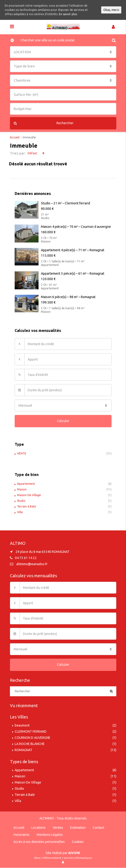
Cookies (78, 842)
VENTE (22, 453)
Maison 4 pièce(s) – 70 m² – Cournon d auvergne (76, 227)
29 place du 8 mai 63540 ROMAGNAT (43, 552)
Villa (20, 512)
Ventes (58, 828)
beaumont (22, 725)
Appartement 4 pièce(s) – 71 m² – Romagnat (73, 250)
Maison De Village (29, 495)
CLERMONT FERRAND (31, 731)
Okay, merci (111, 10)
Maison (22, 489)
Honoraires (22, 835)
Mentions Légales (50, 835)
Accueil (19, 828)
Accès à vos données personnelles (39, 842)
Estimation (78, 828)
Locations (39, 828)
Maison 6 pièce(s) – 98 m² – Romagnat (68, 297)
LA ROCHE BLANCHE (30, 744)
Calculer (63, 421)
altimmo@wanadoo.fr (32, 564)
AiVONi (74, 853)
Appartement (26, 484)
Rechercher (44, 123)
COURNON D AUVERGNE (33, 738)
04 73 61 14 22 (26, 558)
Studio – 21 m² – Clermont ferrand (65, 203)
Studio (21, 501)
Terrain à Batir (27, 506)
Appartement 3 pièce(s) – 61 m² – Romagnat (73, 273)
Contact (98, 828)
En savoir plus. (68, 14)
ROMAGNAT (24, 750)
